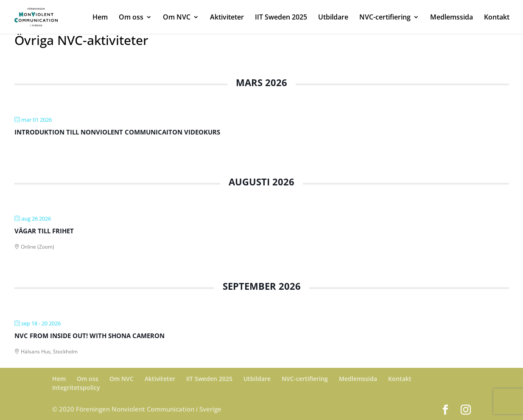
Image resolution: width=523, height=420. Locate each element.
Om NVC (177, 18)
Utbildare (333, 18)
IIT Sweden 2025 (281, 18)
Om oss (131, 18)
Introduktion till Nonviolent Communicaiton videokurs (117, 132)
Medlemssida (452, 18)
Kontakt (497, 18)
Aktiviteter (227, 18)
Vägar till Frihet (44, 231)
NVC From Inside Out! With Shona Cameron (89, 336)
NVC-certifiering (385, 18)
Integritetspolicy (76, 388)
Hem (100, 18)
